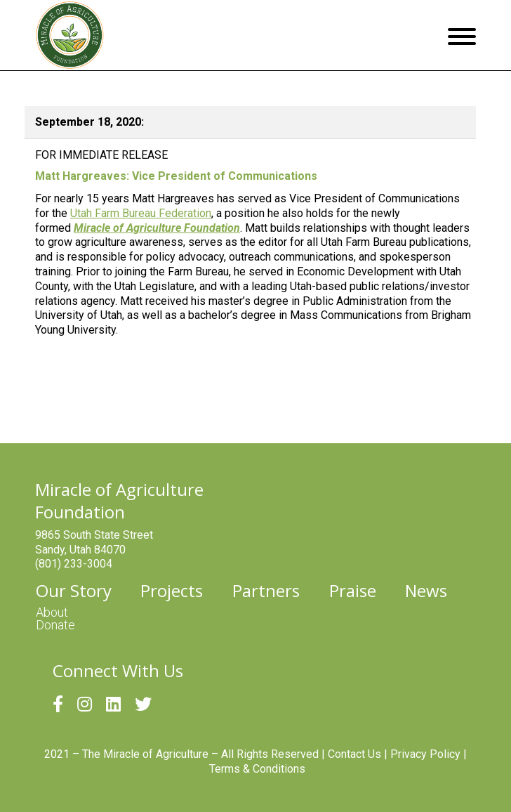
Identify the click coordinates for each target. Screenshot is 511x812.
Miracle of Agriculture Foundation (157, 228)
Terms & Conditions (257, 769)
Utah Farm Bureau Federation (141, 213)
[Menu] (462, 35)
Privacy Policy (425, 754)
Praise (353, 591)
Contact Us (354, 754)
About (52, 613)
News (426, 591)
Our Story (74, 591)
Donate (55, 625)
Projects (172, 591)
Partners (266, 591)
